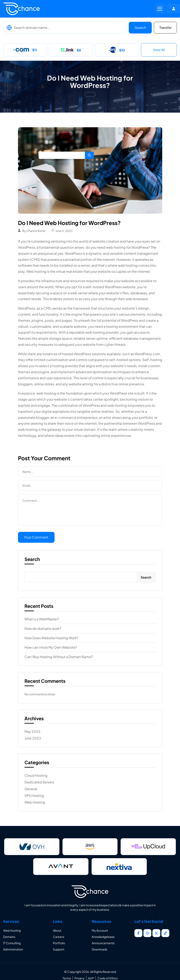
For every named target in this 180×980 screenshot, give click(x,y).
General (31, 789)
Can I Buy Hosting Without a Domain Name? (59, 657)
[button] (160, 9)
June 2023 (33, 738)
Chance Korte (36, 231)
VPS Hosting (34, 796)
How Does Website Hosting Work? (51, 638)
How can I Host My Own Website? (51, 647)
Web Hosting (35, 802)
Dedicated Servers (39, 782)
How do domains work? (43, 629)
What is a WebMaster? (42, 619)
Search (140, 28)
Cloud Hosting (36, 776)
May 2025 (32, 732)
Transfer (165, 28)
